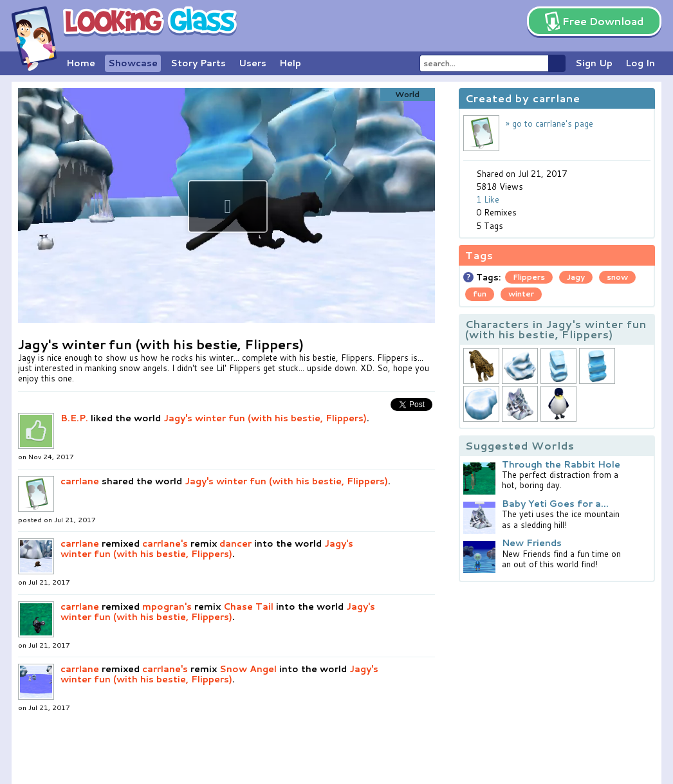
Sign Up (594, 63)
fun (480, 294)
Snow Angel (248, 669)
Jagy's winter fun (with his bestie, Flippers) (265, 418)
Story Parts (198, 63)
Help (290, 63)
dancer (235, 543)
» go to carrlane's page (549, 123)
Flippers (529, 277)
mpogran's (167, 606)
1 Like (488, 199)
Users (253, 63)
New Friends (532, 543)
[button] (228, 206)
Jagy (576, 277)
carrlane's (165, 543)
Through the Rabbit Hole (561, 464)
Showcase (133, 63)
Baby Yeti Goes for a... (555, 504)
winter (521, 294)
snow (617, 277)
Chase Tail (248, 606)
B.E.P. (74, 418)
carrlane (80, 481)
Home (81, 63)
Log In (640, 63)
